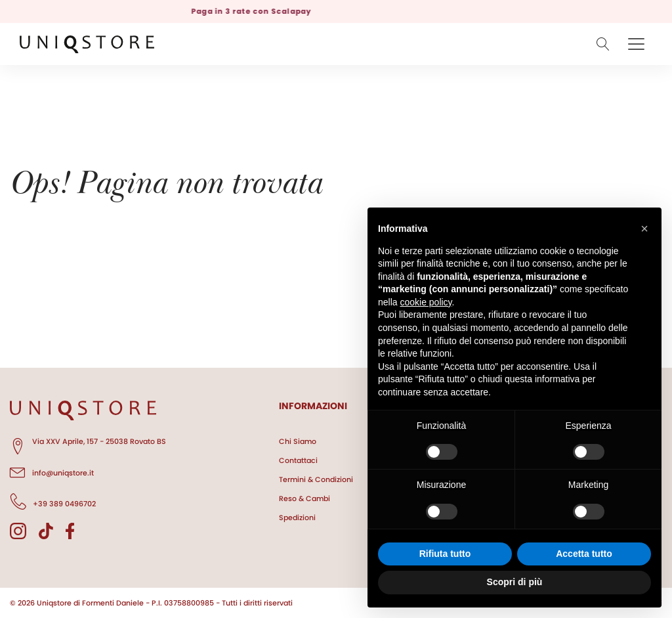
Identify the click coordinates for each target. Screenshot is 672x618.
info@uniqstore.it (52, 471)
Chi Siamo (298, 441)
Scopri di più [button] (515, 582)
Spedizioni (297, 518)
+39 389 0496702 (53, 502)
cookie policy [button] (426, 302)
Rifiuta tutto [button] (445, 554)
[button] (644, 229)
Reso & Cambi (304, 498)
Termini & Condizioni (316, 479)
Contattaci (298, 460)
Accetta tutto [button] (584, 554)
